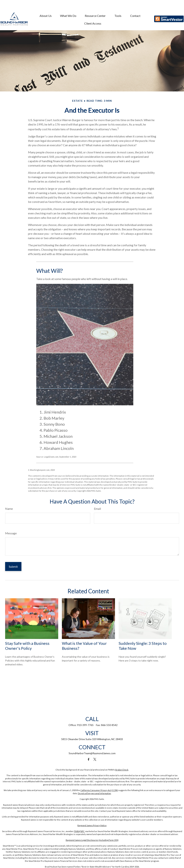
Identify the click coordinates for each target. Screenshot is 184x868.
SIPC (82, 831)
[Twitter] (95, 759)
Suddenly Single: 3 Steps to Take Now (143, 646)
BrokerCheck (122, 770)
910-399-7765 (85, 725)
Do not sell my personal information (94, 793)
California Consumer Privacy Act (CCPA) (99, 790)
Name (9, 509)
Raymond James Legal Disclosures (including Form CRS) (92, 840)
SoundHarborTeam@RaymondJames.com (92, 753)
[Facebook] (89, 759)
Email (97, 509)
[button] (46, 8)
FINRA (77, 831)
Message (11, 533)
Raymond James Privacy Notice (92, 825)
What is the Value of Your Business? (84, 646)
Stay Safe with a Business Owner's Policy (27, 646)
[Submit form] (13, 566)
